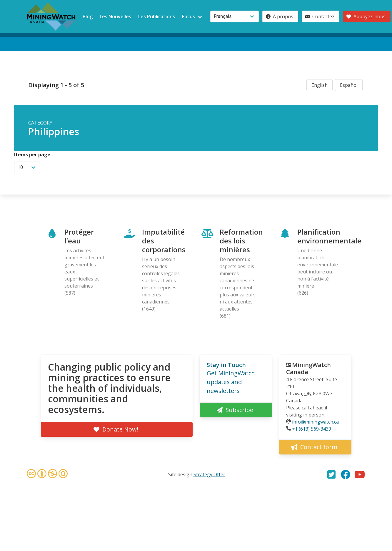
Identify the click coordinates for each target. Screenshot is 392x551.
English (320, 85)
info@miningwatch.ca (315, 422)
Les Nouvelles (115, 16)
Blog (88, 16)
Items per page (32, 155)
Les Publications (157, 16)
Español (349, 85)
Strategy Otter (209, 474)
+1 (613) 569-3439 (312, 429)
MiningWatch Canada (308, 368)
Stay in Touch (226, 365)
